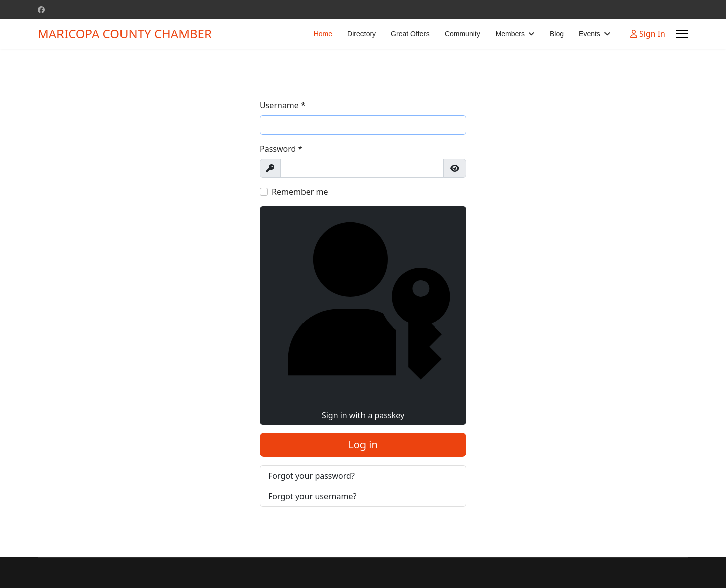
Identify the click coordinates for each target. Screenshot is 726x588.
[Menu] (682, 34)
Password (281, 149)
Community (463, 34)
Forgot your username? (312, 496)
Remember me (300, 192)
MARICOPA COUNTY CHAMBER (125, 34)
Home (323, 34)
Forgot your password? (312, 476)
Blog (557, 34)
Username (283, 105)
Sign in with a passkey (363, 315)
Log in (363, 445)
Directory (361, 34)
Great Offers (410, 34)
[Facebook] (41, 9)
